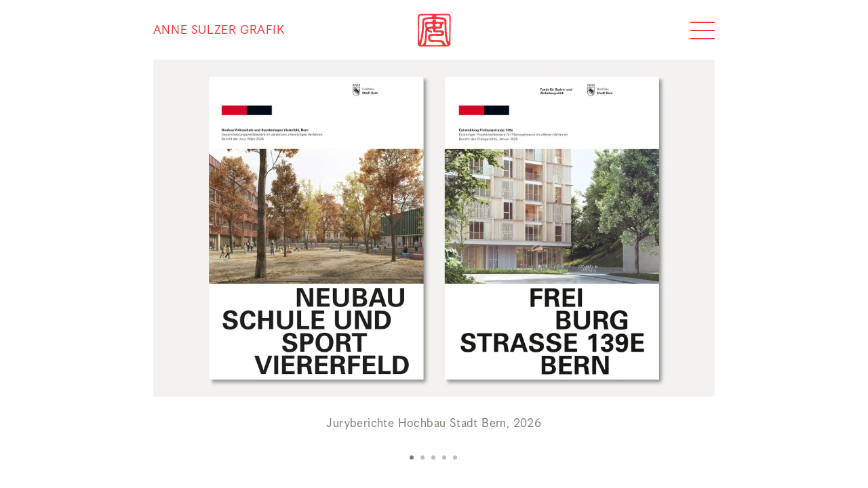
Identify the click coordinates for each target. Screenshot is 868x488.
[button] (412, 457)
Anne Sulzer (219, 30)
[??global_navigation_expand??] (703, 30)
